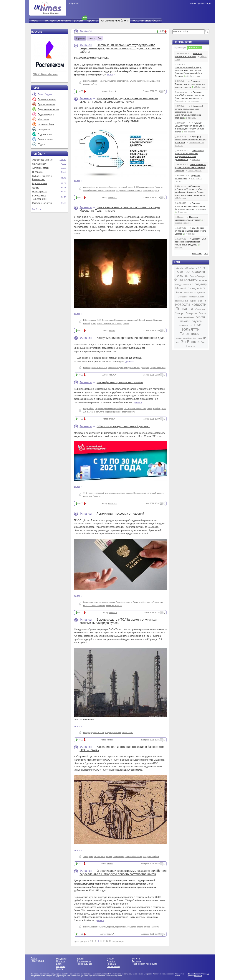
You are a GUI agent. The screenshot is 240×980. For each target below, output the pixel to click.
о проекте (74, 3)
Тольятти (137, 602)
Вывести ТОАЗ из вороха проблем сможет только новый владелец (190, 242)
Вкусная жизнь (40, 183)
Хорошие (80, 38)
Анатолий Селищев (134, 857)
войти (193, 3)
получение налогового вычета (129, 190)
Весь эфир (197, 254)
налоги (115, 493)
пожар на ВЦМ (95, 320)
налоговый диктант (103, 493)
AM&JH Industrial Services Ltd (109, 323)
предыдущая (81, 941)
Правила (111, 964)
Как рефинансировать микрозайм (120, 382)
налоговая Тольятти (154, 187)
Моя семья (43, 119)
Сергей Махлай (146, 320)
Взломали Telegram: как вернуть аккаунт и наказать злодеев (190, 84)
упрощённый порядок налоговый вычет (116, 187)
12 (101, 941)
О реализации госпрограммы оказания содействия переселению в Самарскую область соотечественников (123, 872)
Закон (86, 602)
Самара (179, 313)
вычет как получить (151, 190)
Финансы (86, 45)
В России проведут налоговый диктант (123, 426)
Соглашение (113, 966)
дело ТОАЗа (190, 293)
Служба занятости (138, 81)
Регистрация (37, 961)
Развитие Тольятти (42, 203)
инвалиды (151, 81)
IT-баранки (38, 172)
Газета (59, 969)
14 (107, 941)
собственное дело (115, 368)
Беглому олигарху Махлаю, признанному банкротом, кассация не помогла (190, 206)
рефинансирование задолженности (120, 412)
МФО (164, 409)
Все (100, 38)
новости (36, 20)
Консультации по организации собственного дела (130, 338)
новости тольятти (99, 927)
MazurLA (112, 91)
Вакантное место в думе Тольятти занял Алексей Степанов (190, 167)
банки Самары (197, 276)
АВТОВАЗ (183, 272)
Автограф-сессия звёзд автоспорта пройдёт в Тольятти (191, 140)
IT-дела (42, 144)
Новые (91, 38)
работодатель (123, 81)
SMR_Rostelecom (45, 74)
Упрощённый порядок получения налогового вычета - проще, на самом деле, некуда (119, 100)
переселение (121, 927)
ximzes (112, 330)
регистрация (205, 3)
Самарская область (196, 313)
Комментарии (194, 48)
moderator (112, 197)
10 (95, 941)
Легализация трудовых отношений (120, 514)
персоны (92, 20)
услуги (78, 20)
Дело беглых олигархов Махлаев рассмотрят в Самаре (191, 231)
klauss (180, 186)
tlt (204, 268)
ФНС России (139, 187)
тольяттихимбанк (184, 338)
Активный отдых (41, 168)
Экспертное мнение (42, 160)
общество (111, 81)
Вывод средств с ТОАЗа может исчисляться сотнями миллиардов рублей (118, 621)
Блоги (59, 964)
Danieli (126, 323)
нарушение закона (107, 602)
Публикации (180, 48)
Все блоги (37, 209)
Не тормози (44, 129)
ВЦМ (85, 320)
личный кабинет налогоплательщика (99, 190)
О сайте (111, 961)
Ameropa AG (133, 320)
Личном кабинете (108, 118)
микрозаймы (89, 409)
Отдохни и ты (45, 134)
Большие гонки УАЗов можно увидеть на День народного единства (189, 95)
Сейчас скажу (39, 164)
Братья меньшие (46, 104)
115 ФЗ (86, 412)
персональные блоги (146, 20)
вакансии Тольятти (114, 606)
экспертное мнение (58, 20)
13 (104, 941)
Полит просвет (45, 139)
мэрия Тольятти (198, 301)
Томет (93, 323)
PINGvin (181, 81)
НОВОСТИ (182, 305)
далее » (111, 75)
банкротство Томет (97, 857)
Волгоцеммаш (120, 320)
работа (140, 927)
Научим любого (46, 124)
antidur (112, 419)
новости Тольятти (99, 81)
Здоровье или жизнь (48, 109)
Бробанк (157, 409)
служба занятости (152, 927)
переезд (111, 927)
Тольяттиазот (108, 320)
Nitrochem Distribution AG (188, 268)
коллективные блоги (115, 20)
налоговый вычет (91, 187)
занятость (94, 602)
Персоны (61, 966)
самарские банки (186, 317)
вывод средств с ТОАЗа (93, 733)
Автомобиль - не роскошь (187, 101)
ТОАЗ (198, 325)
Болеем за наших (47, 99)
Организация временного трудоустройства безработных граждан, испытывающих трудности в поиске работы (120, 48)
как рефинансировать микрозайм (138, 409)
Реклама (136, 961)
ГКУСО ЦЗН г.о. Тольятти (94, 606)
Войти (34, 958)
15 (110, 941)
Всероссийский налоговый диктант (148, 493)
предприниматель (132, 368)
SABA (180, 64)
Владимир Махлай (113, 733)
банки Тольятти (97, 412)
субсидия (145, 368)
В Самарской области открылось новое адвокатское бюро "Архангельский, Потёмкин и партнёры (189, 112)
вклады (203, 280)
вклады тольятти (183, 284)
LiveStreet (198, 976)
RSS (206, 254)
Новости (87, 368)
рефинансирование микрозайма (109, 409)
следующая (118, 941)
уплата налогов (126, 493)
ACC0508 (182, 203)
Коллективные (84, 961)
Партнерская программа (145, 964)
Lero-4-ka (182, 137)
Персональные (84, 964)
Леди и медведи (46, 114)
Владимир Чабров (151, 857)
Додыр (36, 188)
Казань (109, 857)
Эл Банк (188, 342)
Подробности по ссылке (130, 118)
